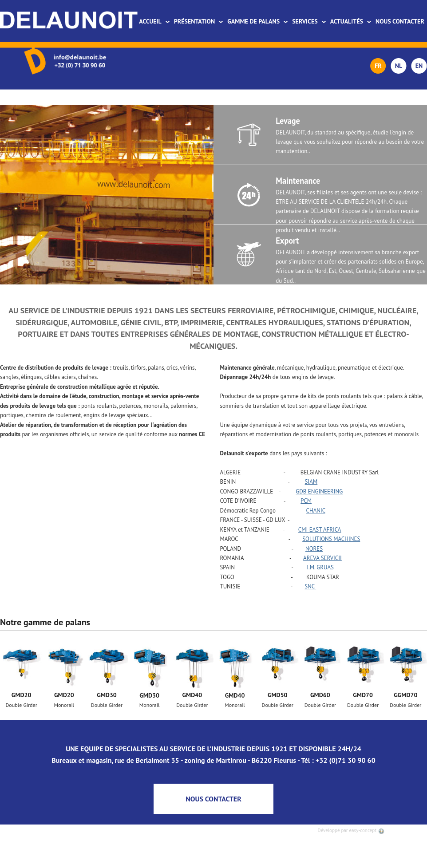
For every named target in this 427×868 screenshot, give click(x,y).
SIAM (311, 482)
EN (419, 66)
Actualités (351, 21)
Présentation (199, 21)
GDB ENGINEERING (319, 491)
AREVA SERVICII (322, 558)
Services (309, 21)
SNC (310, 586)
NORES (314, 549)
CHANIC (315, 511)
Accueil (155, 21)
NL (399, 66)
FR (378, 66)
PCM (306, 501)
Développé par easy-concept (351, 830)
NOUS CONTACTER (213, 799)
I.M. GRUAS (320, 567)
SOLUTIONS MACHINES (331, 539)
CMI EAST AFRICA (320, 530)
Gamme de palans (258, 21)
